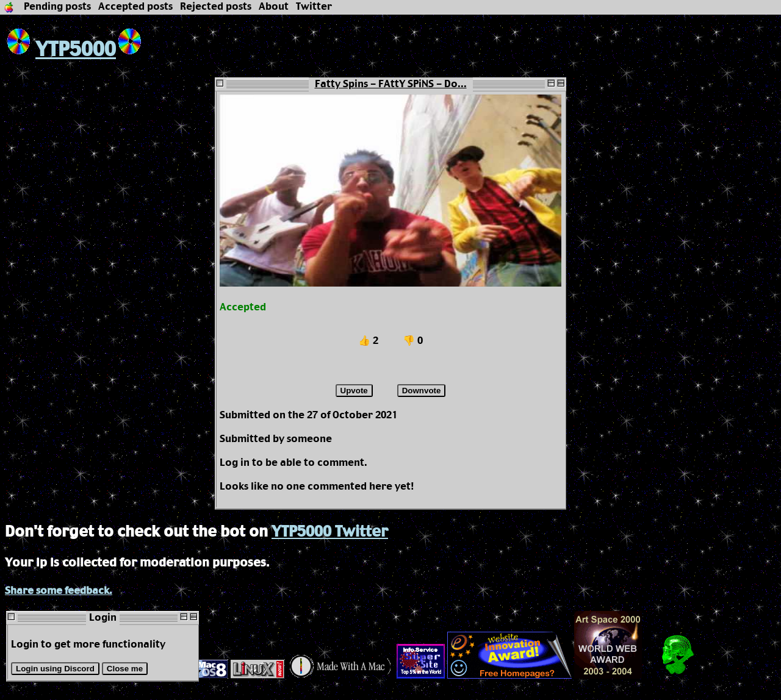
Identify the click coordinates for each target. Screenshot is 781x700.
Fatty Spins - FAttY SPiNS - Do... (391, 84)
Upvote (354, 391)
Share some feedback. (59, 591)
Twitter (314, 7)
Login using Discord (55, 669)
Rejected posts (216, 7)
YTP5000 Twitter (330, 532)
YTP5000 (60, 50)
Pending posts (57, 7)
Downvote (422, 391)
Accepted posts (135, 7)
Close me (125, 669)
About (274, 7)
